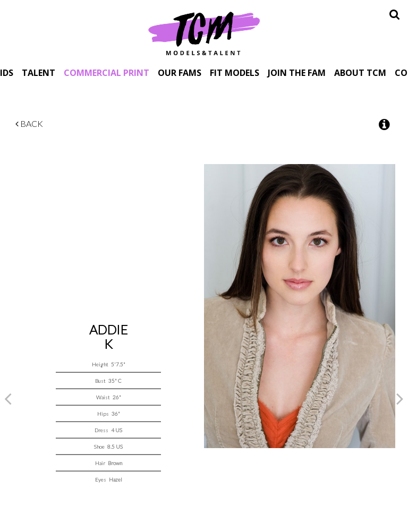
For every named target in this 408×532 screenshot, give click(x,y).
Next (400, 398)
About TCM (360, 72)
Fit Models (235, 72)
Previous (8, 398)
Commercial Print (107, 72)
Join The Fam (297, 72)
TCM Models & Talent (204, 33)
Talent (39, 72)
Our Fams (180, 72)
